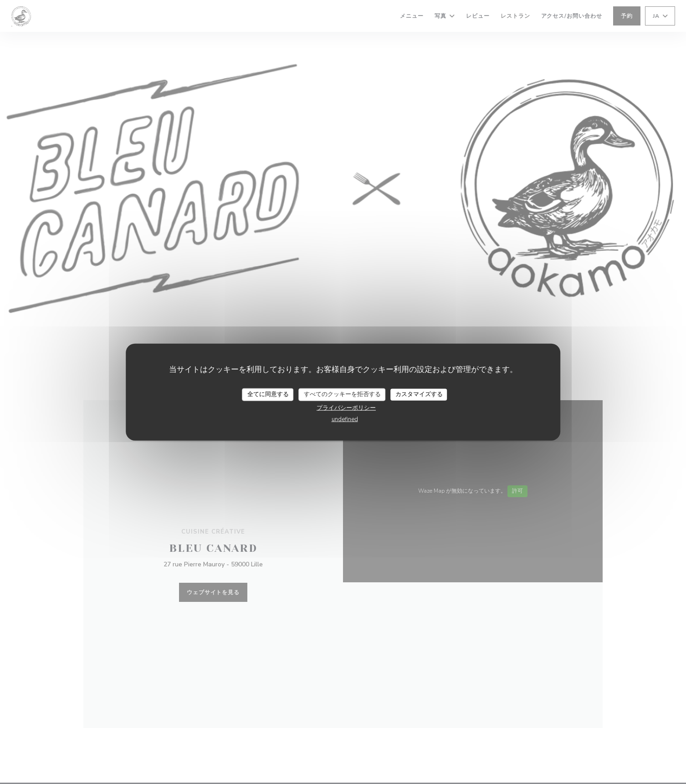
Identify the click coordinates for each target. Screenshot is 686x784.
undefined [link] (345, 419)
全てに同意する (268, 394)
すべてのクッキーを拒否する (342, 394)
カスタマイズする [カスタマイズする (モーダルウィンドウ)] (419, 394)
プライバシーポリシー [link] (346, 407)
